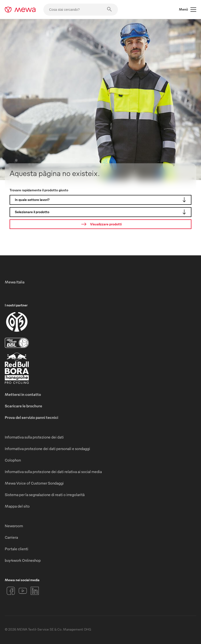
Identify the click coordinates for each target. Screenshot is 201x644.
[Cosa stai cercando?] (81, 10)
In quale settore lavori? (102, 200)
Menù (188, 10)
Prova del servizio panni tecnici (32, 417)
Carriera (11, 537)
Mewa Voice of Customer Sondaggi (34, 483)
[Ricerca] (100, 224)
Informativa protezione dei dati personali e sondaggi (47, 449)
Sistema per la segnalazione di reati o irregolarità (45, 495)
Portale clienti (17, 549)
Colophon (13, 460)
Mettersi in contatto (23, 394)
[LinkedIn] (35, 591)
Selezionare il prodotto (102, 212)
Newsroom (14, 526)
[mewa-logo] (20, 10)
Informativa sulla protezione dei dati (34, 437)
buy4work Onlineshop (23, 560)
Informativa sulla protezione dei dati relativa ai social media (53, 472)
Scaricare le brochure (23, 406)
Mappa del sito (17, 506)
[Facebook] (11, 591)
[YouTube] (23, 591)
